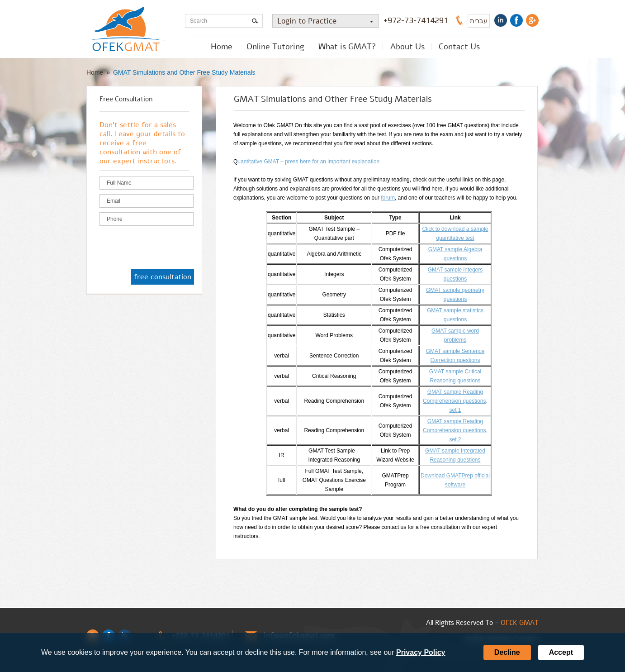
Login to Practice (328, 21)
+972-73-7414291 (416, 20)
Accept (561, 652)
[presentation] (168, 248)
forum (388, 198)
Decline (507, 652)
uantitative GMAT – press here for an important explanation (308, 162)
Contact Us (459, 47)
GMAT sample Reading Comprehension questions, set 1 (455, 401)
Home (222, 47)
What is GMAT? (347, 47)
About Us (407, 47)
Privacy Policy (421, 652)
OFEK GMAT (520, 623)
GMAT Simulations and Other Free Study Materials (184, 72)
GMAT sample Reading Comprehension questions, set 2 (455, 430)
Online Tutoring (275, 47)
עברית (479, 21)
